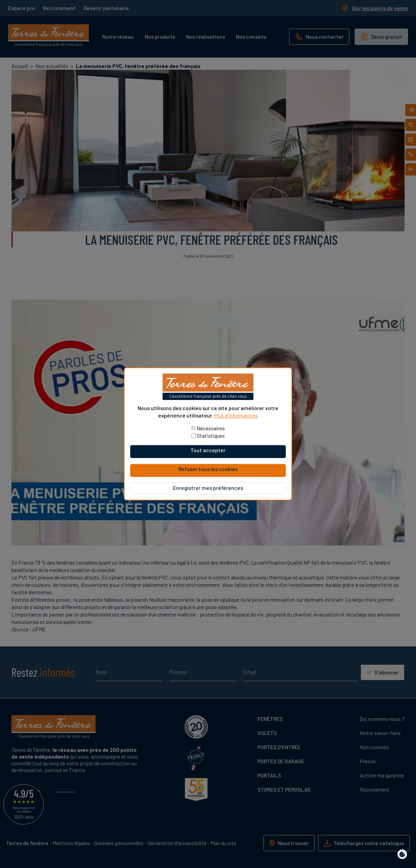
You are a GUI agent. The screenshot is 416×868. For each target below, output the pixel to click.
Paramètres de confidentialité (404, 855)
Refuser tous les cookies (208, 469)
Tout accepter (208, 450)
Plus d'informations (236, 415)
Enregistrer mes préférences (208, 488)
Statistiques (211, 436)
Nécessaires (211, 428)
